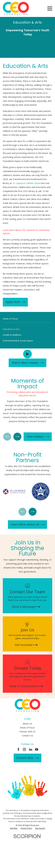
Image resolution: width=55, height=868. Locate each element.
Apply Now (16, 302)
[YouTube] (37, 749)
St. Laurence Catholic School (27, 183)
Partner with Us (27, 731)
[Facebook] (18, 749)
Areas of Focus (27, 728)
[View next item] (17, 437)
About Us (27, 724)
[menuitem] (27, 329)
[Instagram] (24, 749)
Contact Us (27, 735)
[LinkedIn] (31, 749)
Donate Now (28, 758)
